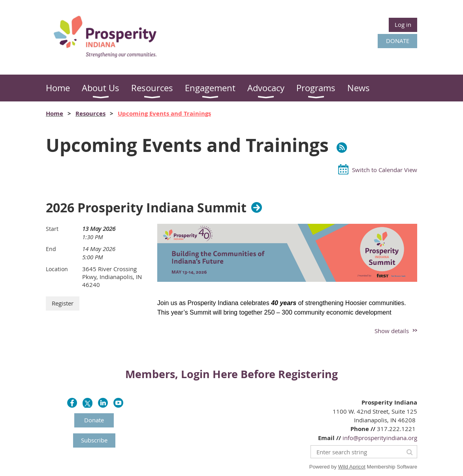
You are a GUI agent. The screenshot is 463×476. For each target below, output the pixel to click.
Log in (403, 24)
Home (55, 113)
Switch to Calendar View (385, 170)
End (51, 249)
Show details (392, 331)
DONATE (398, 41)
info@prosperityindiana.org (380, 438)
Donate (94, 420)
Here (225, 374)
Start (52, 229)
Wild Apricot (352, 467)
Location (57, 269)
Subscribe (94, 440)
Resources (90, 113)
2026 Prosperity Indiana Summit (146, 208)
